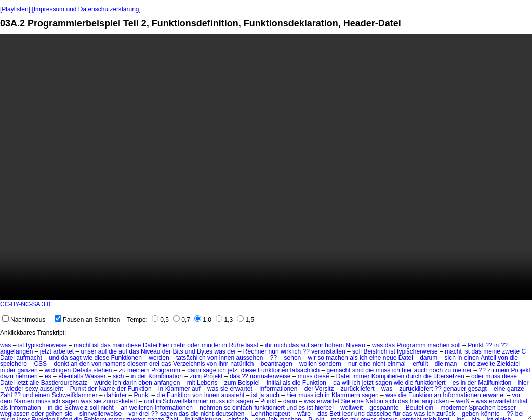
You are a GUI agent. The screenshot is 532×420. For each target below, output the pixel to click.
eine (375, 358)
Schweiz (76, 408)
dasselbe (379, 414)
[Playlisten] (15, 9)
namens (115, 364)
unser (88, 351)
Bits (178, 351)
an (74, 364)
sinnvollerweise (101, 414)
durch (414, 376)
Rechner (255, 351)
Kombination (165, 376)
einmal (396, 364)
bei (520, 414)
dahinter (116, 395)
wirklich (291, 351)
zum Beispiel (242, 383)
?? (489, 345)
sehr (317, 345)
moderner (453, 408)
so (321, 358)
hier (164, 345)
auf (305, 345)
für (397, 414)
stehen (103, 370)
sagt (76, 358)
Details (82, 370)
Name (107, 389)
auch (421, 370)
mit (191, 383)
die (113, 351)
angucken (435, 401)
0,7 (182, 320)
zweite (511, 351)
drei (154, 364)
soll (456, 345)
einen (471, 358)
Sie (346, 401)
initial (274, 383)
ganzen (27, 370)
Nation (374, 401)
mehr (178, 345)
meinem (138, 370)
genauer (455, 389)
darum (429, 358)
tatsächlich (191, 358)
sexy (32, 389)
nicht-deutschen (223, 414)
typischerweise (46, 345)
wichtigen (58, 370)
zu (122, 370)
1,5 (245, 320)
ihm (223, 364)
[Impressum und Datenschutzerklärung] (86, 9)
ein (429, 408)
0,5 (160, 320)
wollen (308, 364)
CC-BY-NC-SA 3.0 (25, 304)
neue (390, 358)
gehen (54, 414)
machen (439, 345)
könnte (490, 414)
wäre (304, 414)
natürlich (242, 364)
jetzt (46, 351)
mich (280, 345)
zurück (445, 414)
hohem (334, 345)
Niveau (355, 345)
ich (363, 358)
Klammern (346, 395)
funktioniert (430, 383)
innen (227, 358)
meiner (462, 370)
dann (290, 401)
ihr (268, 345)
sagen (384, 383)
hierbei (324, 408)
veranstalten (328, 351)
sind (358, 370)
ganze (516, 389)
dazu (7, 376)
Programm (411, 345)
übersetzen (449, 376)
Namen (24, 401)
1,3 (224, 320)
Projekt (521, 370)
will (346, 383)
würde (103, 383)
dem (6, 401)
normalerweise (270, 376)
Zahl (6, 395)
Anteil (488, 358)
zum (196, 376)
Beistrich (375, 351)
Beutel (415, 408)
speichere (14, 364)
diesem (137, 364)
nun (274, 351)
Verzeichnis (189, 364)
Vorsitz (325, 389)
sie (224, 389)
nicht (379, 364)
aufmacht (29, 358)
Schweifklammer (74, 395)
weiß (462, 401)
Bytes (205, 351)
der (167, 351)
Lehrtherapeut (271, 414)
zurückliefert (358, 389)
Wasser (96, 376)
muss (383, 370)
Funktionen (127, 358)
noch (436, 370)
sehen (293, 358)
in (225, 345)
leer (348, 414)
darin (194, 370)
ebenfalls (71, 376)
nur (353, 364)
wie (88, 358)
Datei (150, 345)
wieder (14, 389)
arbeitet (63, 351)
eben (145, 383)
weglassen (15, 414)
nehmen (26, 376)
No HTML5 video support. (266, 167)
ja (262, 395)
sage (209, 370)
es (48, 376)
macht (82, 345)
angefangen (16, 351)
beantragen (277, 364)
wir (312, 358)
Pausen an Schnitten (88, 320)
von (212, 358)
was (5, 345)
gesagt (477, 389)
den (85, 364)
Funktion (314, 383)
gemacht (339, 370)
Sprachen (482, 408)
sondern (330, 364)
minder (211, 345)
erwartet (241, 389)
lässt (252, 345)
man (118, 345)
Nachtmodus (24, 320)
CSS (40, 364)
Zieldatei (508, 364)
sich (450, 358)
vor (517, 395)
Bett (335, 414)
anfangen (167, 383)
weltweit (351, 408)
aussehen (249, 358)
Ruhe (236, 345)
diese (134, 345)
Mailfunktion (495, 383)
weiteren (141, 408)
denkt (61, 364)
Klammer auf (183, 389)
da (64, 358)
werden (159, 358)
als (354, 358)
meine (492, 351)
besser (507, 408)
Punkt (476, 345)
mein (502, 370)
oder (193, 345)
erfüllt (420, 364)
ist (21, 345)
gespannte (384, 408)
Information (25, 408)
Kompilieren (388, 376)
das (105, 345)
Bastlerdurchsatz (64, 383)
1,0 (203, 320)
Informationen (278, 389)
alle (35, 383)
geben (470, 414)
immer (361, 376)
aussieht (52, 389)
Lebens (207, 383)
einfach (242, 408)
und (190, 351)
